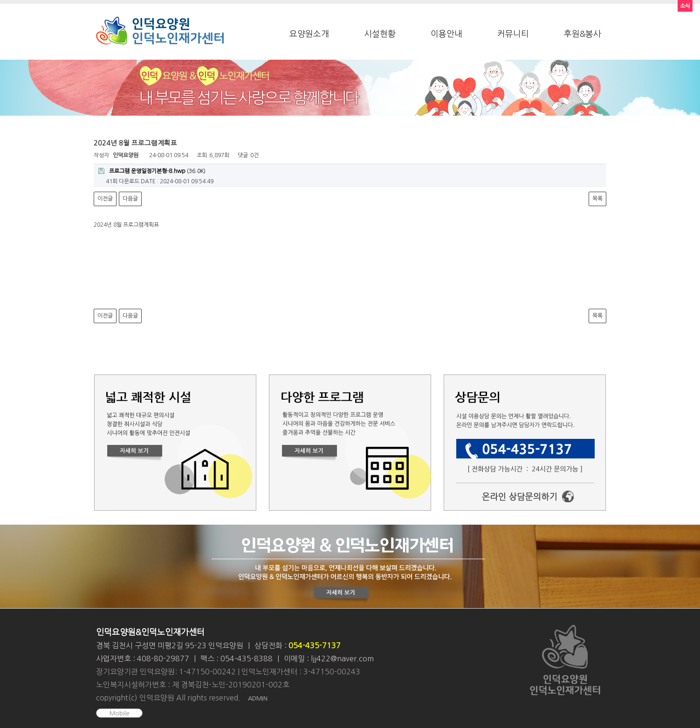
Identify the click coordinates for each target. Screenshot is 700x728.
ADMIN (258, 698)
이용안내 (446, 34)
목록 (597, 199)
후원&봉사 (583, 34)
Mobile (120, 713)
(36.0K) (152, 171)
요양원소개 (309, 34)
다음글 (130, 199)
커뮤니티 (513, 34)
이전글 (105, 199)
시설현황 (380, 34)
